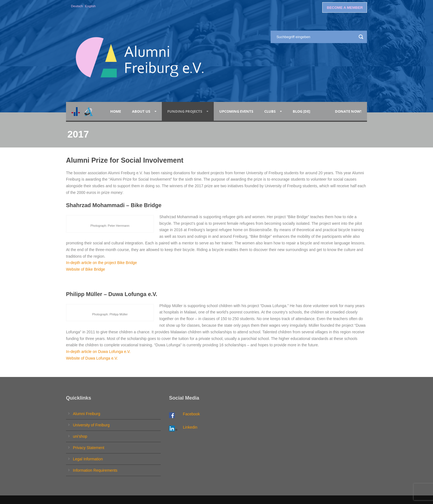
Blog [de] (301, 111)
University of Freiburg (91, 425)
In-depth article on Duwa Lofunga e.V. (98, 352)
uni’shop (80, 436)
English (90, 6)
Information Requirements (95, 470)
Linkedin (190, 427)
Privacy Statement (89, 448)
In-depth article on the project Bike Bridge (101, 263)
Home (116, 111)
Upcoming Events (236, 111)
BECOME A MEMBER (345, 8)
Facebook (191, 414)
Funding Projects (185, 111)
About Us (141, 111)
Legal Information (88, 459)
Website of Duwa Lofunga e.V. (92, 358)
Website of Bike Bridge (85, 269)
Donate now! (348, 111)
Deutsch (77, 6)
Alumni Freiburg (87, 414)
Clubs (270, 111)
